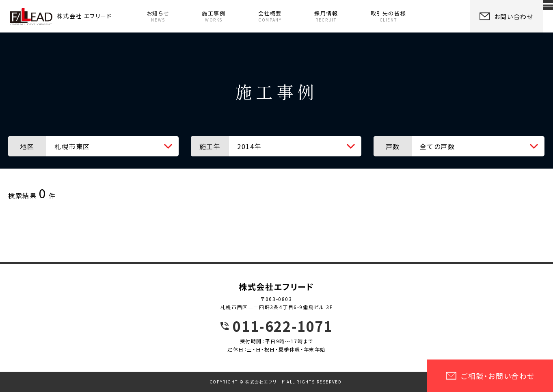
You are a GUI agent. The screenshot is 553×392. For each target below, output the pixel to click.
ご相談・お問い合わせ (490, 376)
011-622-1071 (282, 326)
